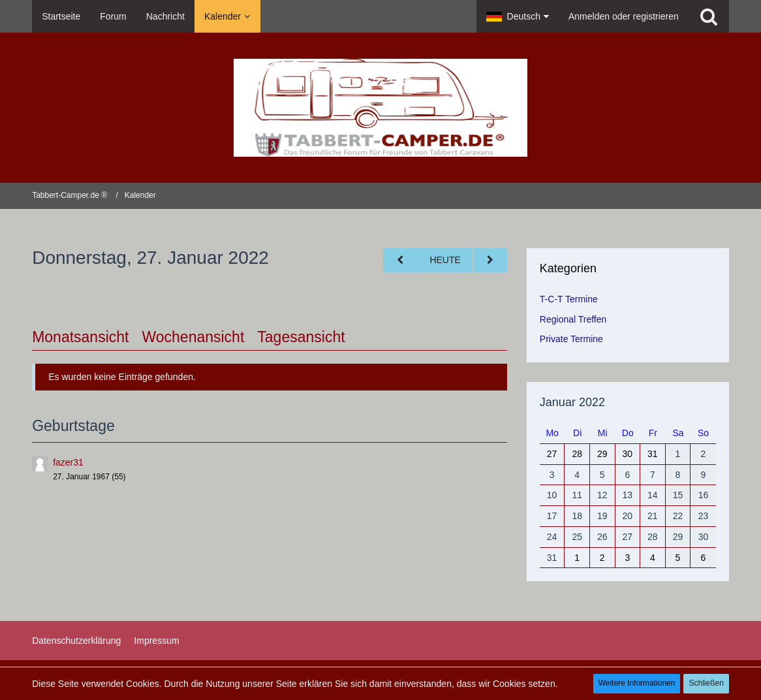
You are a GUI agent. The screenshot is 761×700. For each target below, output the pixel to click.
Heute (445, 260)
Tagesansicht (301, 337)
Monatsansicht (80, 337)
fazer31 (68, 462)
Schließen (706, 683)
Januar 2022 (572, 402)
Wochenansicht (193, 337)
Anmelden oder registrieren (624, 16)
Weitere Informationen (637, 683)
